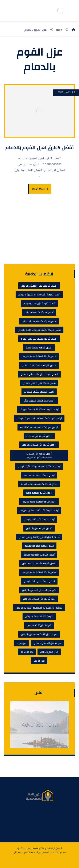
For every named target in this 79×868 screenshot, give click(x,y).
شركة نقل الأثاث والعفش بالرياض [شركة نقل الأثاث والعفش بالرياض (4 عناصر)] (39, 634)
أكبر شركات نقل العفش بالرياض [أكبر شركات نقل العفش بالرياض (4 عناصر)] (39, 590)
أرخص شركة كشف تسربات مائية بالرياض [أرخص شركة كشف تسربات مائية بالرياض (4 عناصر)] (39, 466)
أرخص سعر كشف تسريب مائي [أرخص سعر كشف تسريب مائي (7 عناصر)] (39, 401)
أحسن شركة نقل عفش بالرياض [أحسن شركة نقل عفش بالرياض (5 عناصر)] (39, 383)
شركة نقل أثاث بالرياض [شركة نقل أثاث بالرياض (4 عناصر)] (39, 625)
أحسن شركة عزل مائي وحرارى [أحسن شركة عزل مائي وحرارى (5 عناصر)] (39, 303)
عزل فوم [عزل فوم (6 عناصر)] (22, 643)
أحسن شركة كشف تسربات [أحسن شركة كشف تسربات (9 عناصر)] (39, 312)
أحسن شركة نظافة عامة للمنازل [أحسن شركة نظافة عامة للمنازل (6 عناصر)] (39, 365)
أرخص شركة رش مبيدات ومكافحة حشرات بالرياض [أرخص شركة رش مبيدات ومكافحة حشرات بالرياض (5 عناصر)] (39, 456)
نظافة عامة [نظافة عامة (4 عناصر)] (27, 652)
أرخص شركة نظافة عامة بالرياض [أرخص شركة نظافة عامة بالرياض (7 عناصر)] (39, 502)
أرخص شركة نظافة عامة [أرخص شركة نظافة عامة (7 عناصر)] (39, 493)
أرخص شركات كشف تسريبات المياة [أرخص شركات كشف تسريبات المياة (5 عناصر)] (39, 427)
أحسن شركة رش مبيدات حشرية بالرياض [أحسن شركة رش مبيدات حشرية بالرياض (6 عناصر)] (39, 295)
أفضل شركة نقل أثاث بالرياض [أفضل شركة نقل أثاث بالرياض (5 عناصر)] (39, 581)
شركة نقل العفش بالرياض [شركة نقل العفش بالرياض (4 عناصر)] (48, 643)
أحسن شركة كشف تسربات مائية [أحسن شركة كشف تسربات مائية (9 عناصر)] (39, 321)
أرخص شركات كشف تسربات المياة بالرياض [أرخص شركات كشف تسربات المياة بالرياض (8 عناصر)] (39, 418)
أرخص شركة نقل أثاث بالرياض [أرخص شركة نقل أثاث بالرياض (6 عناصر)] (39, 519)
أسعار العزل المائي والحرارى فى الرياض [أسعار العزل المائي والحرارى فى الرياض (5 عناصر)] (39, 537)
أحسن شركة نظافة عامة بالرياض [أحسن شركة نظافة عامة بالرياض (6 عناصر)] (39, 356)
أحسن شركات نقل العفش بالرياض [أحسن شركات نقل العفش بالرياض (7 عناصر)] (39, 286)
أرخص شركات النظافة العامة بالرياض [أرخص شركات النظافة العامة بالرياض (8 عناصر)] (39, 409)
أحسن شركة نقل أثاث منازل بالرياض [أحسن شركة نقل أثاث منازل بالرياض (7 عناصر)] (39, 374)
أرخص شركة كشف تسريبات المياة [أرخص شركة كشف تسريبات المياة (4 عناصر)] (39, 484)
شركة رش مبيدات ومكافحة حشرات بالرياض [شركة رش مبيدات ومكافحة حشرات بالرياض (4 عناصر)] (39, 608)
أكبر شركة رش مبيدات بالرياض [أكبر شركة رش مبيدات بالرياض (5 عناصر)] (39, 599)
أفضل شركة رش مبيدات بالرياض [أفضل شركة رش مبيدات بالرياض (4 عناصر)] (39, 564)
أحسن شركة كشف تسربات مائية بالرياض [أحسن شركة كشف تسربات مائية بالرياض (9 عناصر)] (39, 330)
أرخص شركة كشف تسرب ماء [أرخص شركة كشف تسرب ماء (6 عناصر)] (39, 475)
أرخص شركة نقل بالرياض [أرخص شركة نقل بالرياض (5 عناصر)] (39, 528)
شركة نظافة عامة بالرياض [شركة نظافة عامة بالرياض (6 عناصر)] (39, 617)
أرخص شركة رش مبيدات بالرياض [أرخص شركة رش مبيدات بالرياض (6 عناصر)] (39, 445)
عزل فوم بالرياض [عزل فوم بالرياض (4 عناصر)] (49, 652)
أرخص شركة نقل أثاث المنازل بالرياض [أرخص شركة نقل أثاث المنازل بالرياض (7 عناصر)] (39, 510)
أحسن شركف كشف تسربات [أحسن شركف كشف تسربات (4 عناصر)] (39, 392)
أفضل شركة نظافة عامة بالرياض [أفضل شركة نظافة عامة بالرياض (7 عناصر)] (39, 572)
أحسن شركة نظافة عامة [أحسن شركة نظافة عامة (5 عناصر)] (39, 348)
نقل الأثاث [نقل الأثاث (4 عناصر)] (39, 661)
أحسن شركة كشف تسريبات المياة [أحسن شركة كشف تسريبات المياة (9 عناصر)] (39, 339)
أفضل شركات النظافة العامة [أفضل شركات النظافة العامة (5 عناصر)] (39, 555)
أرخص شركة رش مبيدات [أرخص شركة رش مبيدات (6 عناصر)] (39, 436)
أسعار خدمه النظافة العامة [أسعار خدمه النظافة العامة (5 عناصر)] (39, 546)
